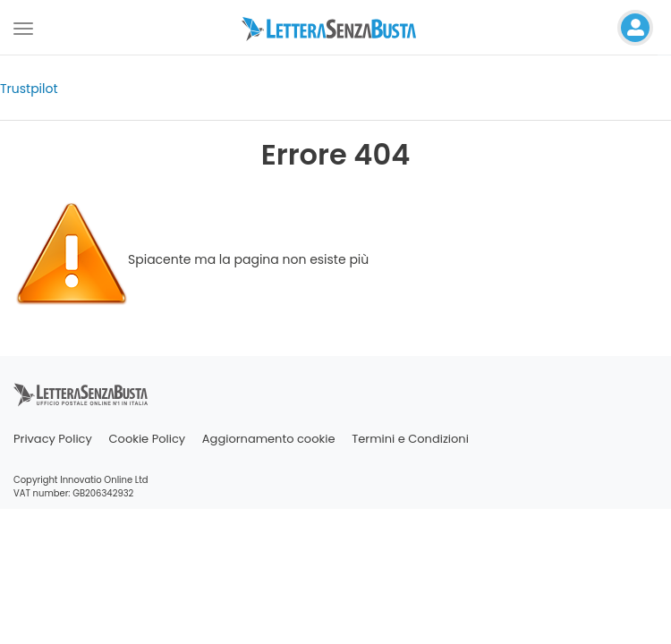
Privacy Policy (53, 439)
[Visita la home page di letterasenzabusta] (335, 28)
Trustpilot (29, 89)
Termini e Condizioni (410, 439)
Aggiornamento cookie (269, 439)
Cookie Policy (148, 439)
